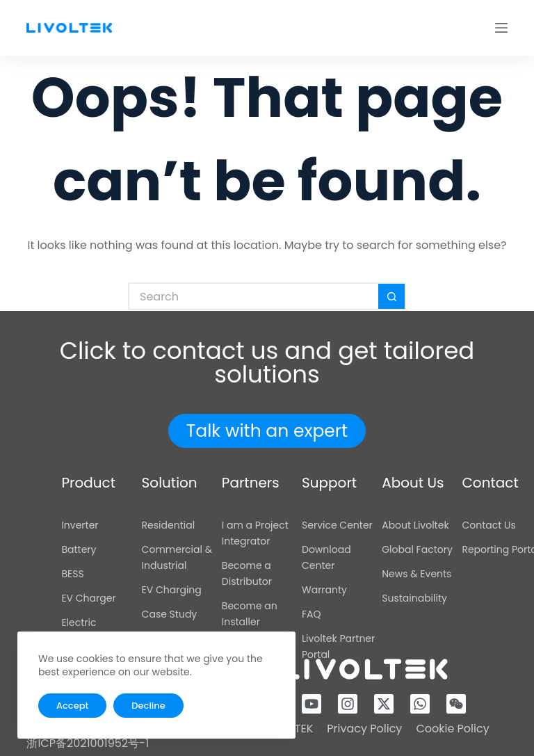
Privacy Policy (364, 729)
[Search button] (392, 296)
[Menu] (501, 28)
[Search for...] (253, 296)
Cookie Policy (452, 729)
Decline (148, 706)
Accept (72, 706)
